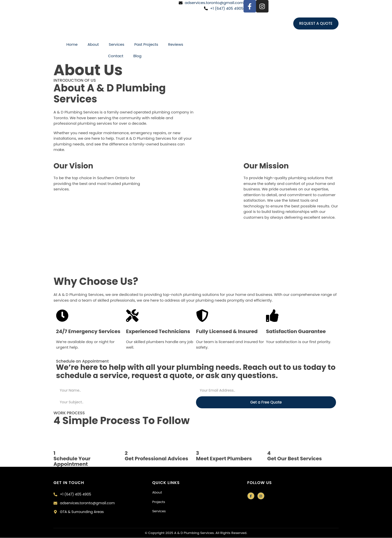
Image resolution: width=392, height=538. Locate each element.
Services (116, 44)
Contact (116, 56)
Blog (137, 56)
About (93, 44)
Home (72, 44)
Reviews (176, 44)
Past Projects (146, 44)
